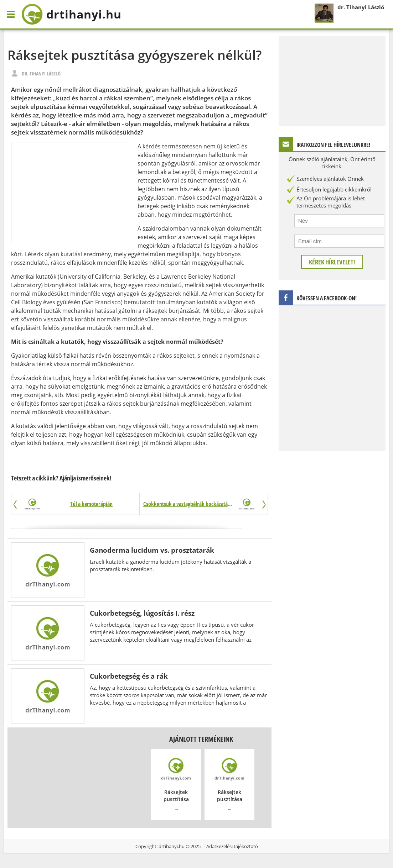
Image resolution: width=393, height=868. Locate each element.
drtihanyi (71, 14)
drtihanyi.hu (172, 846)
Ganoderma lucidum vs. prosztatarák (152, 550)
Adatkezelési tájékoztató (232, 846)
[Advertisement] (72, 193)
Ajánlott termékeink (201, 739)
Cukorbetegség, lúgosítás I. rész (142, 613)
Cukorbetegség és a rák (129, 676)
